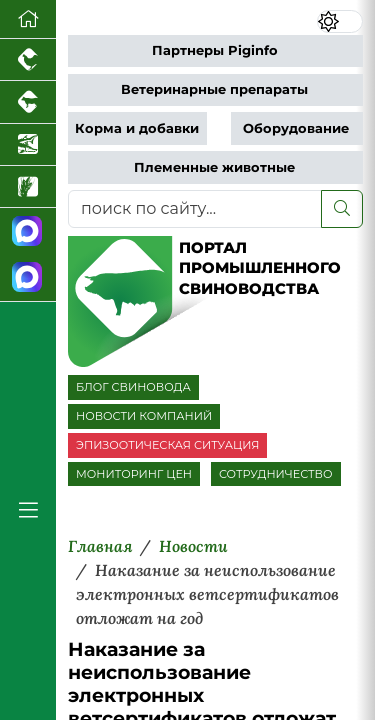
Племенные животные (214, 167)
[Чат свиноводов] (28, 277)
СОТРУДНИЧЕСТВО (276, 474)
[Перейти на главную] (28, 19)
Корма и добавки (137, 128)
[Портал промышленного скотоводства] (28, 102)
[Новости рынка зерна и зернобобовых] (28, 187)
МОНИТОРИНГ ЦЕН (134, 474)
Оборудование (296, 128)
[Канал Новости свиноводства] (28, 231)
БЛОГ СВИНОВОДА (133, 387)
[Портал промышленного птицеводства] (28, 60)
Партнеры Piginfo (215, 50)
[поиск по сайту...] (195, 209)
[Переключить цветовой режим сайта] (340, 21)
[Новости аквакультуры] (28, 145)
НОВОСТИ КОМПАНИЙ (144, 416)
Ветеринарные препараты (214, 89)
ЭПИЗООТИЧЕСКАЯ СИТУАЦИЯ (167, 445)
